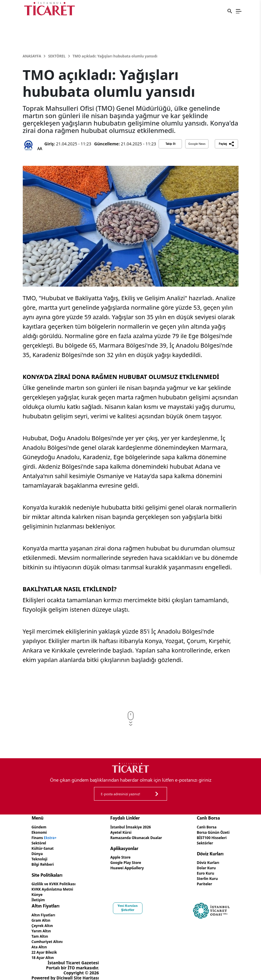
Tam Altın (41, 931)
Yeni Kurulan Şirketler (130, 904)
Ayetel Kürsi (119, 832)
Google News (197, 144)
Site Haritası (86, 972)
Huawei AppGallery (126, 866)
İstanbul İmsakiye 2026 (130, 827)
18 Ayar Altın (45, 951)
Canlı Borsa (202, 827)
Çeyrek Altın (44, 921)
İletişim (39, 896)
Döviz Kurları (204, 861)
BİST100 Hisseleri (209, 837)
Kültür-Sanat (45, 847)
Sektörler (201, 842)
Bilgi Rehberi (45, 862)
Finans (46, 837)
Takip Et (170, 144)
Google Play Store (125, 861)
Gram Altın (43, 916)
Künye (38, 891)
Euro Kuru (201, 871)
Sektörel (57, 56)
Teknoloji (41, 857)
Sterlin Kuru (203, 876)
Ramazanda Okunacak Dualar (137, 837)
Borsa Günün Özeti (210, 832)
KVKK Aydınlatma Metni (56, 886)
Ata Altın (41, 941)
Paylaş (227, 144)
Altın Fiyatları (46, 911)
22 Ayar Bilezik (47, 946)
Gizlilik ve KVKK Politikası (57, 881)
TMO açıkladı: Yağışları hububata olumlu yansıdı (115, 56)
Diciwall (65, 972)
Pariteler (200, 881)
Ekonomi (41, 832)
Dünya (38, 852)
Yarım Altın (43, 926)
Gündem (40, 827)
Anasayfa (32, 56)
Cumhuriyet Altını (50, 936)
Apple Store (119, 856)
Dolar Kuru (202, 866)
